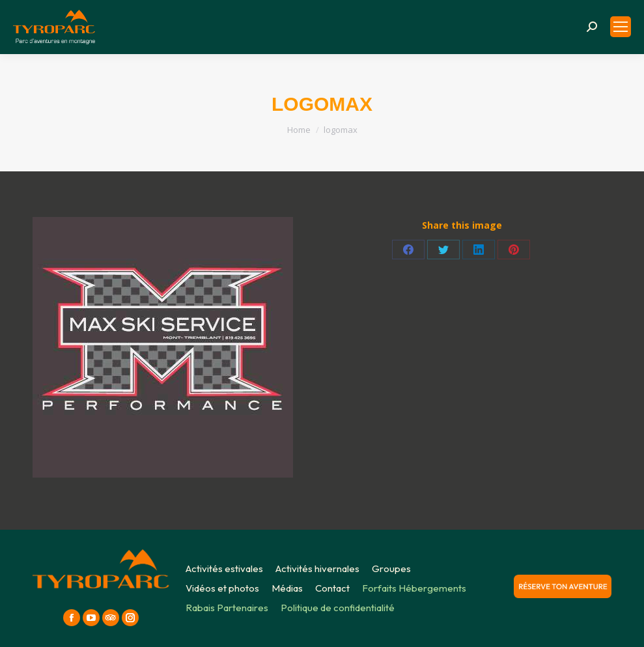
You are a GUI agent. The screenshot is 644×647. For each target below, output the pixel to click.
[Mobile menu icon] (621, 27)
